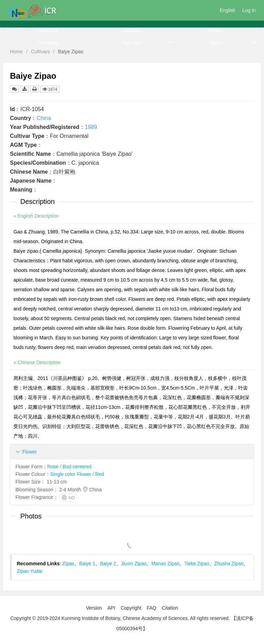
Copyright (131, 608)
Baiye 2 (108, 564)
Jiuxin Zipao (134, 564)
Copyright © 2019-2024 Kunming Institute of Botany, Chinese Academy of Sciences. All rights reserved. (120, 618)
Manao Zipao (165, 564)
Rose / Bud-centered (69, 467)
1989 (91, 127)
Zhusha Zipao (229, 564)
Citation (170, 608)
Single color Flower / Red (77, 474)
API (111, 608)
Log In (249, 10)
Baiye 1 (87, 564)
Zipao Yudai (30, 571)
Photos (216, 30)
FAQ (152, 608)
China (44, 118)
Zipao (68, 564)
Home (16, 52)
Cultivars (48, 30)
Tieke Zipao (197, 564)
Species (132, 30)
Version (94, 608)
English (228, 10)
